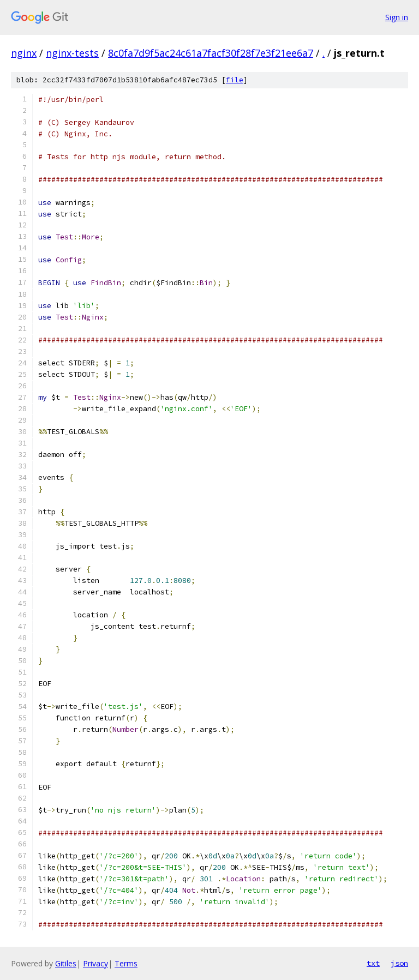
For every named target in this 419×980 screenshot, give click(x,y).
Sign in (397, 17)
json (399, 963)
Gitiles (66, 963)
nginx (24, 53)
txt (373, 963)
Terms (126, 963)
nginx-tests (72, 53)
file (235, 80)
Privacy (95, 963)
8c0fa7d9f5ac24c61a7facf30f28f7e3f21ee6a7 (211, 53)
